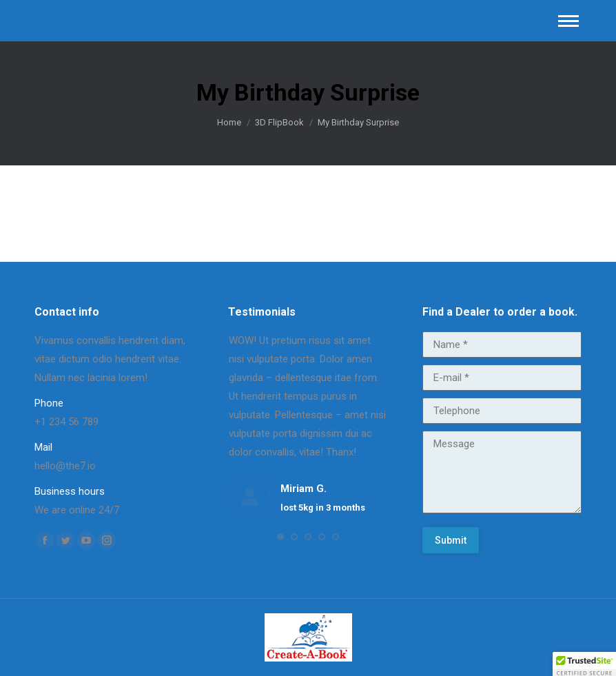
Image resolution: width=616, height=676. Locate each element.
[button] (280, 537)
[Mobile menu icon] (568, 21)
